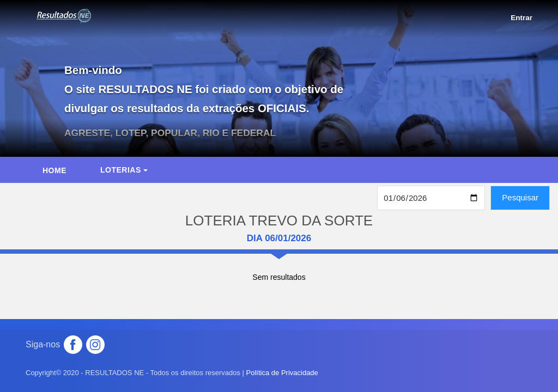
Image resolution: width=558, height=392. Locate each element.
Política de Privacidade (282, 373)
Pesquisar (520, 197)
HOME (54, 170)
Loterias (124, 170)
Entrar (521, 18)
